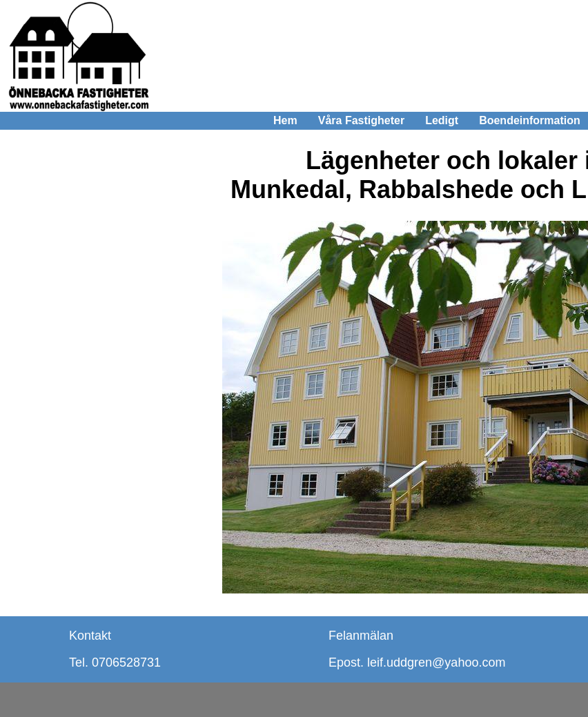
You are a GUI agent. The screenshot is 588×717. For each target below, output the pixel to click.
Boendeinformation (530, 120)
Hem (285, 120)
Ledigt (442, 120)
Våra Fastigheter (361, 120)
